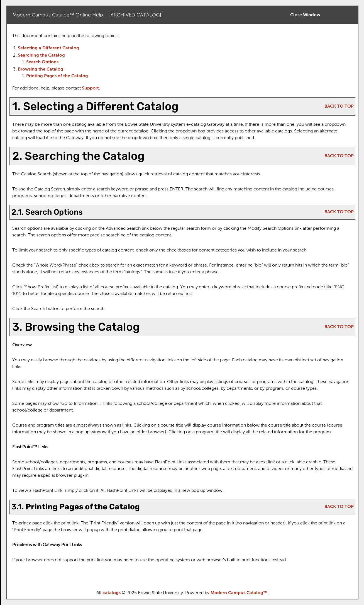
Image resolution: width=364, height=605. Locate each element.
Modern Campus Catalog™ (239, 593)
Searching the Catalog (41, 55)
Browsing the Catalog (41, 69)
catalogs (112, 593)
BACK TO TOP (339, 107)
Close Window (305, 15)
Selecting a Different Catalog (48, 48)
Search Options (42, 62)
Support (90, 88)
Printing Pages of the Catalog (57, 76)
